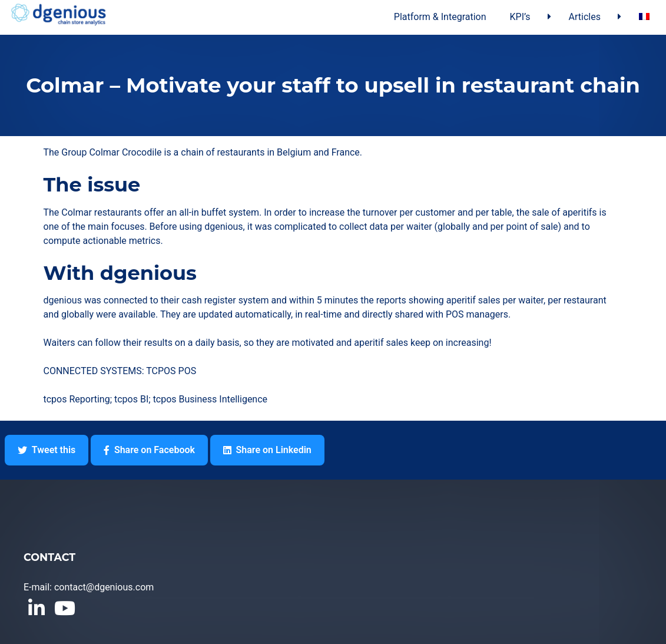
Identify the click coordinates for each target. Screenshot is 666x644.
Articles (585, 17)
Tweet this (47, 450)
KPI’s (520, 17)
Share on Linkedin (267, 450)
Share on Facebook (149, 450)
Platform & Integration (440, 17)
